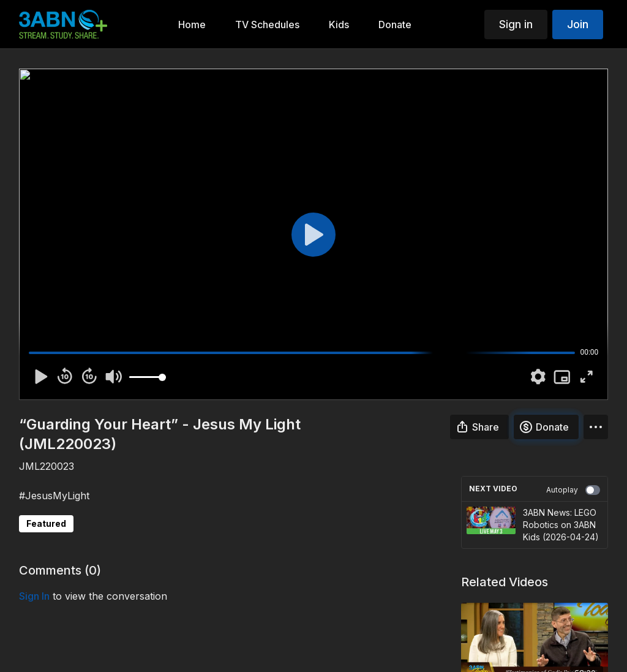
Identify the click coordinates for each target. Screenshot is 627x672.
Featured (46, 523)
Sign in (516, 24)
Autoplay (573, 490)
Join (578, 24)
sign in (34, 596)
